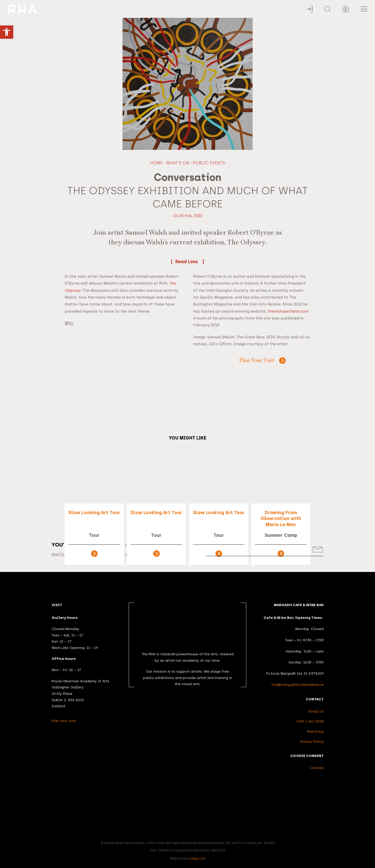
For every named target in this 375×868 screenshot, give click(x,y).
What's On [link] (178, 163)
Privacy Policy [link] (312, 741)
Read (187, 261)
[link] (7, 32)
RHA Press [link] (315, 731)
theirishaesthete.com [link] (288, 311)
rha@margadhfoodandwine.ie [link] (298, 685)
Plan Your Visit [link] (257, 361)
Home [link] (156, 163)
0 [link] (345, 10)
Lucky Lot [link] (197, 858)
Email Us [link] (316, 711)
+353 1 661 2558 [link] (310, 721)
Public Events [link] (209, 163)
